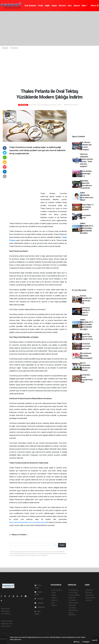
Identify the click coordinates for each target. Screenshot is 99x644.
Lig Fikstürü (73, 600)
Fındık (40, 6)
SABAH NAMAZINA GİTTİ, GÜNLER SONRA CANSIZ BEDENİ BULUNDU (87, 228)
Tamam (86, 642)
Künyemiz (40, 607)
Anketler (89, 593)
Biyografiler (90, 595)
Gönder (62, 545)
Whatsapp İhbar (7, 624)
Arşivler (39, 603)
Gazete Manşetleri (72, 614)
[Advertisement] (49, 28)
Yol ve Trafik (73, 593)
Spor (70, 6)
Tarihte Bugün (74, 603)
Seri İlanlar (72, 608)
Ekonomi (62, 6)
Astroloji (88, 600)
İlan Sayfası (14, 48)
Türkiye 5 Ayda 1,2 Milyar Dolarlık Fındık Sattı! (87, 207)
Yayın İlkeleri (6, 611)
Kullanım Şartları (7, 621)
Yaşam (54, 6)
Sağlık (47, 6)
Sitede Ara (89, 590)
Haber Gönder (6, 626)
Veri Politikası (6, 614)
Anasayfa (5, 48)
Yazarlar (39, 599)
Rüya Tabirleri (90, 598)
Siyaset (77, 6)
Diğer (84, 6)
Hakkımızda (5, 609)
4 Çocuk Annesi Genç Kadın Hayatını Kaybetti (86, 356)
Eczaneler (72, 598)
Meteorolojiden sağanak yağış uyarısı (86, 174)
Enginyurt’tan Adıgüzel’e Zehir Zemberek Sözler (86, 337)
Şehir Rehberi (73, 610)
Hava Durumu (73, 590)
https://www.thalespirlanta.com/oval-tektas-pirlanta (28, 522)
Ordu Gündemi (30, 6)
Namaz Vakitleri (74, 595)
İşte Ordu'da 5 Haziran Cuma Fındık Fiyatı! (85, 346)
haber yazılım (5, 641)
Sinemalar (72, 605)
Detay (77, 642)
